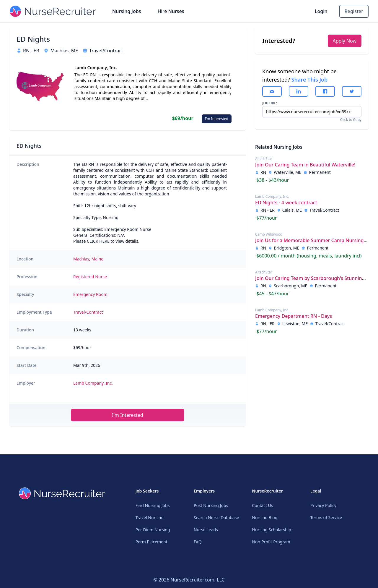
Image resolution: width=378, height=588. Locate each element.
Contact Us (262, 505)
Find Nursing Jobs (153, 505)
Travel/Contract (88, 312)
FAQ (198, 542)
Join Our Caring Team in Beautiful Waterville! (305, 165)
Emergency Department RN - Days (294, 316)
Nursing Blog (265, 517)
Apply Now (345, 41)
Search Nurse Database (216, 517)
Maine (98, 259)
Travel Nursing (150, 517)
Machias (81, 259)
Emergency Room (90, 294)
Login (321, 11)
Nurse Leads (206, 530)
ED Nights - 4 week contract (286, 203)
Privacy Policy (323, 505)
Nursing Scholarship (272, 530)
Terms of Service (326, 517)
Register (354, 11)
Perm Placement (151, 542)
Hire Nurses (171, 11)
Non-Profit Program (271, 542)
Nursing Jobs (127, 11)
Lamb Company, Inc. (93, 383)
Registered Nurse (90, 277)
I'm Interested (217, 119)
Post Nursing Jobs (211, 505)
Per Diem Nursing (153, 530)
